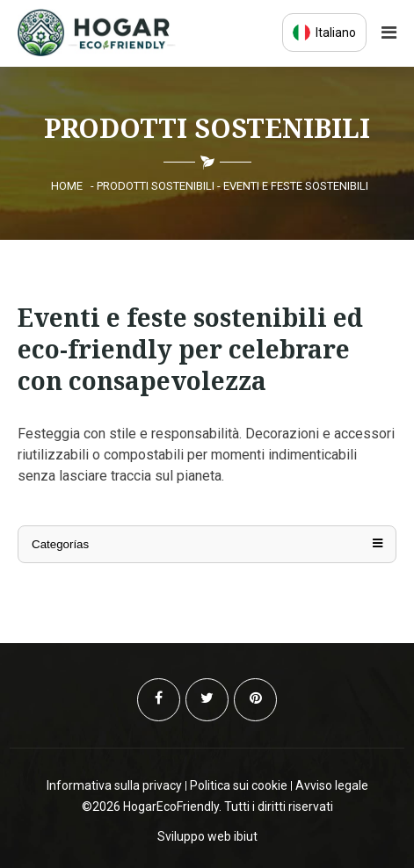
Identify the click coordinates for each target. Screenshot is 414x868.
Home (67, 186)
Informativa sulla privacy (114, 785)
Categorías (207, 544)
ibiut (246, 836)
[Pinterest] (255, 700)
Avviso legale (332, 785)
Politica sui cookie (239, 785)
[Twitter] (207, 700)
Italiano (324, 33)
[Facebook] (159, 700)
